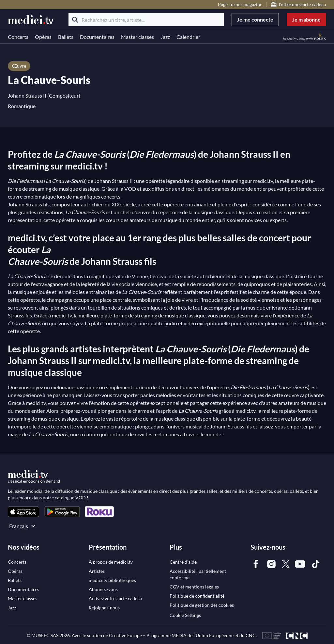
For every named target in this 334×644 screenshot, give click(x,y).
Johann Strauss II (27, 96)
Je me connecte (255, 19)
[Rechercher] (75, 20)
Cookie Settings (185, 615)
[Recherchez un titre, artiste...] (146, 20)
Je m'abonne (306, 19)
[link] (23, 512)
